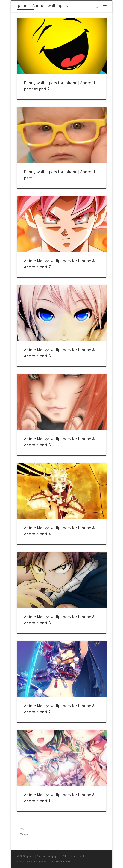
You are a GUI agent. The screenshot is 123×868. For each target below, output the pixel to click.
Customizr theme (62, 862)
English (24, 828)
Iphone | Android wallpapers (43, 856)
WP (30, 862)
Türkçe (24, 834)
